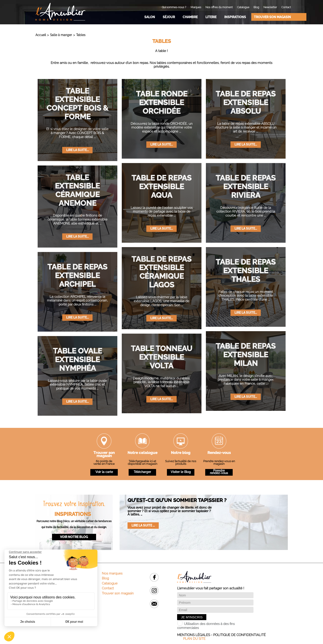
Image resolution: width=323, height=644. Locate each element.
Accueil (41, 35)
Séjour (169, 17)
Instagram (154, 591)
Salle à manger (61, 35)
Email (154, 604)
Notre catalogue (142, 453)
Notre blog (181, 453)
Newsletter (270, 7)
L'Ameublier (60, 12)
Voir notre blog (74, 537)
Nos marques (112, 573)
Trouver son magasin (272, 17)
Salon (150, 17)
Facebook (154, 577)
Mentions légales (194, 635)
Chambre (190, 17)
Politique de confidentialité (239, 635)
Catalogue (243, 7)
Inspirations (235, 17)
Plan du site (194, 639)
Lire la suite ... (143, 525)
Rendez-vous (219, 453)
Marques (196, 7)
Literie (211, 17)
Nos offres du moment (219, 7)
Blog (256, 7)
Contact (286, 7)
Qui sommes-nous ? (174, 7)
